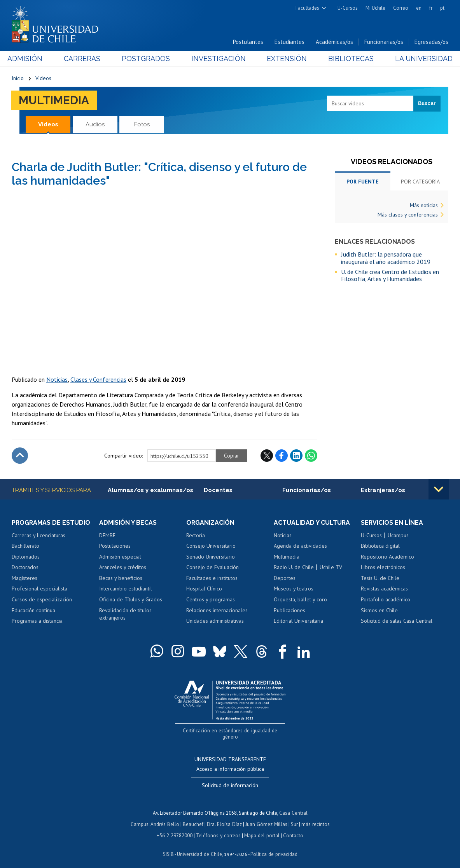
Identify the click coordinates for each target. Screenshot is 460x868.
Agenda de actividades (300, 546)
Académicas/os (334, 42)
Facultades (307, 8)
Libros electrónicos (383, 568)
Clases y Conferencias (98, 380)
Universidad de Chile (200, 847)
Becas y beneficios (121, 578)
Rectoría (196, 536)
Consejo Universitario (211, 546)
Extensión (285, 59)
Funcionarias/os (384, 42)
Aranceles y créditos (123, 568)
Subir (20, 456)
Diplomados (26, 557)
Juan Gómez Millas (266, 818)
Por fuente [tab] (363, 182)
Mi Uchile (375, 8)
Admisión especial (120, 557)
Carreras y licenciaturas (38, 536)
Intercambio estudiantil (126, 589)
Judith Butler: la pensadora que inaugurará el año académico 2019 (386, 258)
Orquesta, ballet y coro (300, 600)
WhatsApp (311, 456)
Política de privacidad (274, 847)
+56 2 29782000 (175, 829)
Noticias (57, 380)
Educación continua (33, 610)
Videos (43, 79)
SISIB (169, 847)
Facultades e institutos (212, 578)
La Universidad (419, 59)
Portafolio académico (386, 600)
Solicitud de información (230, 779)
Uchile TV (331, 568)
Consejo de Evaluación (213, 568)
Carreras (85, 59)
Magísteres (24, 578)
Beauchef (194, 818)
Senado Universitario (211, 557)
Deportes (285, 578)
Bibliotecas (348, 59)
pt (442, 8)
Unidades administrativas (215, 621)
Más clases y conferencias (408, 215)
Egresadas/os (431, 42)
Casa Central (293, 807)
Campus (141, 818)
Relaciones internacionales (217, 610)
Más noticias (424, 206)
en (419, 8)
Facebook (282, 456)
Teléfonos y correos (218, 829)
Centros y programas (211, 600)
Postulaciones (115, 546)
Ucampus (398, 536)
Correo (401, 8)
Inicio (18, 79)
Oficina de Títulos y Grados (131, 600)
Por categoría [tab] (420, 182)
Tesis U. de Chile (380, 578)
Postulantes (248, 42)
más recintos (315, 818)
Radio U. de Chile (294, 568)
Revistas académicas (384, 589)
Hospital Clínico (204, 589)
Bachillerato (25, 546)
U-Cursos (348, 8)
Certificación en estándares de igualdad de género (231, 731)
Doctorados (25, 568)
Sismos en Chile (379, 610)
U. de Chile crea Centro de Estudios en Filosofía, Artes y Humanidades (390, 276)
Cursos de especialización (42, 600)
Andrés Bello (166, 818)
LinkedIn (296, 456)
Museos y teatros (294, 589)
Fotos (142, 124)
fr (431, 8)
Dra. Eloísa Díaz (225, 818)
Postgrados (147, 59)
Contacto (292, 829)
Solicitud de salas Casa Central (397, 621)
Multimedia (54, 100)
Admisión (29, 59)
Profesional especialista (39, 589)
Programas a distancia (37, 621)
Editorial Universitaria (298, 621)
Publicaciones (289, 610)
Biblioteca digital (380, 546)
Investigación (218, 59)
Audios (95, 124)
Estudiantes (289, 42)
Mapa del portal (261, 829)
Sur (294, 818)
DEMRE (107, 536)
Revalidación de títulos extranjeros (125, 614)
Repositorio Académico (387, 557)
